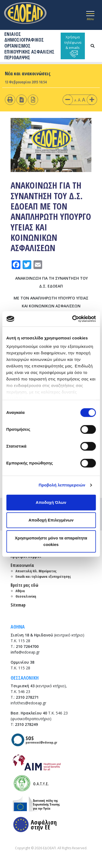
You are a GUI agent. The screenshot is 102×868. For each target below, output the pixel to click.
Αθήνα (20, 591)
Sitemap (18, 605)
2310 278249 (26, 724)
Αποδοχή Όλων (51, 502)
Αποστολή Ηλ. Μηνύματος (36, 571)
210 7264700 (27, 646)
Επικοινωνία (22, 565)
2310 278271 (27, 697)
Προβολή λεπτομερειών (62, 485)
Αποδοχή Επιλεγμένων (51, 520)
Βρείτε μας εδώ (24, 585)
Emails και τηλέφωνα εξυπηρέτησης (43, 576)
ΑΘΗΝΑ (18, 627)
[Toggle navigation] (90, 15)
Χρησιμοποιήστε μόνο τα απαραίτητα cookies (51, 541)
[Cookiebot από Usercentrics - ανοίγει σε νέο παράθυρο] (73, 319)
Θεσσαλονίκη (26, 596)
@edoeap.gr (25, 652)
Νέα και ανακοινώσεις (28, 73)
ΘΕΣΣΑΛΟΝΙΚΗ (25, 678)
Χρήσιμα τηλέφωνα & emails (73, 46)
